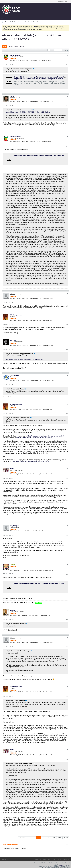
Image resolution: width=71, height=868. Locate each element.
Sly (11, 293)
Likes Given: (44, 60)
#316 (67, 65)
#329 (67, 697)
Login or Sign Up (63, 1)
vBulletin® (61, 865)
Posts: (24, 60)
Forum (7, 22)
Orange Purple (6, 859)
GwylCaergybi (15, 526)
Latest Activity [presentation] (13, 47)
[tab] (5, 47)
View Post (34, 69)
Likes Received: (33, 60)
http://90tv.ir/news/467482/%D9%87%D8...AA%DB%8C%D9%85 (28, 112)
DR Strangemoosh (16, 315)
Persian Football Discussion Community (29, 22)
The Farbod (14, 340)
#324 (67, 479)
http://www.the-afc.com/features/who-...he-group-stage (30, 462)
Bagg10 (13, 610)
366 (60, 838)
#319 (67, 303)
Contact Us (52, 859)
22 (38, 838)
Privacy (59, 859)
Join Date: (13, 60)
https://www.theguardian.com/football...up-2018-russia (34, 438)
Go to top (66, 859)
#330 (67, 759)
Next (66, 838)
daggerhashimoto (16, 55)
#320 (67, 325)
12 (34, 838)
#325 (67, 536)
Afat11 (12, 469)
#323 (67, 414)
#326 (67, 574)
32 (44, 838)
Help (45, 859)
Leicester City (14, 375)
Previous (22, 838)
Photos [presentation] (22, 47)
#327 (67, 620)
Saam (12, 96)
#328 (67, 647)
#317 (67, 106)
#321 (67, 350)
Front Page (38, 859)
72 (48, 838)
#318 (67, 146)
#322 (67, 385)
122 (54, 838)
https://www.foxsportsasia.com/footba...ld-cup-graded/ (46, 436)
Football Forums (14, 22)
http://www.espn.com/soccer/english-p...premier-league (25, 359)
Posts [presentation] (5, 47)
